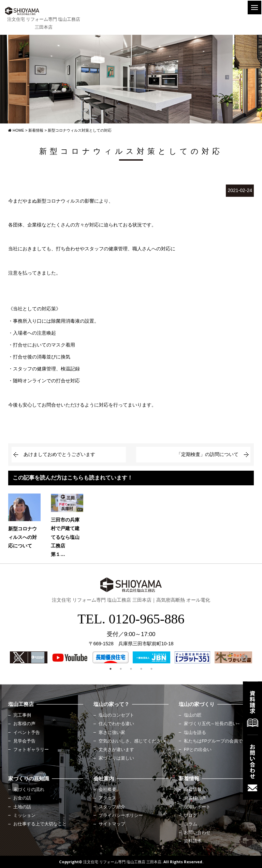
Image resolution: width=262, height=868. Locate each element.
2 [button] (121, 669)
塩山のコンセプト (116, 715)
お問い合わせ (197, 833)
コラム (191, 824)
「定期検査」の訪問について (207, 454)
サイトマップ (112, 824)
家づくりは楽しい (116, 758)
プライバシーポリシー (121, 815)
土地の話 (22, 807)
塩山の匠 (193, 715)
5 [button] (151, 669)
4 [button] (141, 669)
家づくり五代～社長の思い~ (212, 724)
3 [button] (131, 669)
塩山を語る (195, 733)
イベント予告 (27, 733)
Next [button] (244, 658)
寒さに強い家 (112, 733)
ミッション (24, 815)
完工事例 (22, 715)
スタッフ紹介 (112, 807)
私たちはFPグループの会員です (215, 741)
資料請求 (193, 841)
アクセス (107, 798)
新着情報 (193, 790)
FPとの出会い (198, 750)
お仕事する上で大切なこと (40, 824)
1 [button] (111, 669)
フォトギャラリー (31, 750)
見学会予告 (24, 741)
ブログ (191, 815)
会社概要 (107, 790)
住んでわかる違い (116, 724)
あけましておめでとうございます (59, 454)
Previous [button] (17, 658)
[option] (29, 657)
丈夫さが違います (116, 750)
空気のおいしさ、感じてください (132, 741)
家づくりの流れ (29, 790)
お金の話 (22, 798)
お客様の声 (24, 724)
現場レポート (197, 807)
